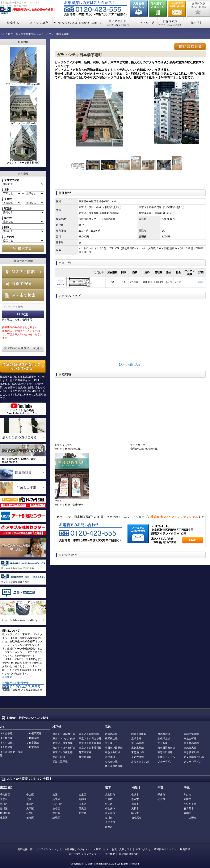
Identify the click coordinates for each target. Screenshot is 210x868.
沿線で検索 (23, 284)
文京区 (4, 799)
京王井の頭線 (191, 743)
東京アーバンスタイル (5, 11)
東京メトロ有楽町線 (64, 748)
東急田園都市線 (166, 748)
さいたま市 (190, 804)
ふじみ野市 (190, 818)
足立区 (56, 799)
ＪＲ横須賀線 (34, 733)
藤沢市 (135, 813)
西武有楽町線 (139, 734)
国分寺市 (110, 813)
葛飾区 (83, 799)
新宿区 (30, 813)
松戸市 (161, 799)
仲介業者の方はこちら (158, 8)
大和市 (135, 808)
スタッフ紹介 (39, 23)
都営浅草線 (85, 752)
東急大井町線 (113, 752)
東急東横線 (138, 748)
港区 (55, 795)
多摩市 (109, 827)
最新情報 (185, 849)
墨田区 (30, 804)
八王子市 (110, 822)
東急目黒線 (190, 748)
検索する (13, 23)
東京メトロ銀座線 (89, 734)
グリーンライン (193, 762)
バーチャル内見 (144, 23)
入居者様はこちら (139, 8)
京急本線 (110, 757)
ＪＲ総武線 (6, 747)
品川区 (4, 808)
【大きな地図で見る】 (130, 365)
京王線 (109, 743)
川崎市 (135, 804)
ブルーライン (165, 762)
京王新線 (163, 743)
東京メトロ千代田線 (90, 743)
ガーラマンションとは (66, 23)
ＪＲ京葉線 (33, 747)
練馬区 (56, 818)
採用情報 (197, 23)
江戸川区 (58, 804)
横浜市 (135, 795)
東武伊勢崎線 (191, 734)
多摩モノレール (166, 757)
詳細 (201, 282)
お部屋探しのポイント (92, 23)
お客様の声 (171, 23)
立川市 (109, 818)
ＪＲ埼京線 (6, 738)
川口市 (188, 795)
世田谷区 (5, 813)
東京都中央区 (28, 34)
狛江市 (109, 804)
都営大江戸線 (60, 762)
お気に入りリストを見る (198, 8)
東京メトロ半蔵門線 (90, 748)
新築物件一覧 (25, 849)
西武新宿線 (164, 734)
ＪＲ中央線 (6, 743)
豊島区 (4, 818)
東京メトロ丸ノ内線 (64, 738)
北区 (29, 799)
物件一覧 (13, 34)
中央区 (30, 795)
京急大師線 (138, 757)
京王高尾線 (138, 743)
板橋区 (30, 818)
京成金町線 (190, 738)
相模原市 (136, 818)
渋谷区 (56, 808)
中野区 (56, 813)
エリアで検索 (23, 295)
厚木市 (135, 799)
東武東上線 (111, 738)
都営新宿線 (85, 757)
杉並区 (83, 813)
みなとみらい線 (140, 762)
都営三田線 (59, 757)
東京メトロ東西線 (63, 743)
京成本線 (136, 738)
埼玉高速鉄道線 (114, 766)
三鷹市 (109, 799)
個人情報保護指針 (129, 854)
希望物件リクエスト (165, 849)
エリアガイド (118, 23)
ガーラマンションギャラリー (85, 854)
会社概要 (7, 677)
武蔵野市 (110, 795)
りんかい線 (111, 762)
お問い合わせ (177, 8)
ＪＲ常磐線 (33, 743)
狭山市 (188, 813)
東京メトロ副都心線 (64, 734)
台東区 (83, 795)
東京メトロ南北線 (63, 752)
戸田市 (188, 799)
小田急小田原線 (114, 748)
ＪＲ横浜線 (33, 738)
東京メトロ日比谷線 (90, 738)
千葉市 (161, 795)
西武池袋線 (111, 734)
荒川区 (4, 804)
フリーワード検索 (23, 314)
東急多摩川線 (191, 752)
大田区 (30, 808)
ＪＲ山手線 (6, 733)
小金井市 (110, 808)
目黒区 (83, 808)
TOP (3, 34)
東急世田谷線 (165, 752)
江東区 (83, 804)
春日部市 (189, 808)
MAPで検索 (23, 272)
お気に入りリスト (122, 849)
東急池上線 (138, 752)
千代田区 (5, 795)
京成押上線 (164, 738)
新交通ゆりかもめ (194, 757)
